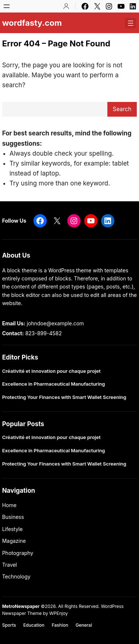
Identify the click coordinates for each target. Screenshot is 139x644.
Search (122, 109)
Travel (10, 565)
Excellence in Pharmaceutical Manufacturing (54, 384)
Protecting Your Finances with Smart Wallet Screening (64, 397)
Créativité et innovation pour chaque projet (51, 371)
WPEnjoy (58, 613)
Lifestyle (13, 529)
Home (9, 505)
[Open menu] (7, 6)
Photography (18, 553)
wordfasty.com (32, 23)
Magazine (14, 541)
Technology (16, 576)
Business (13, 517)
